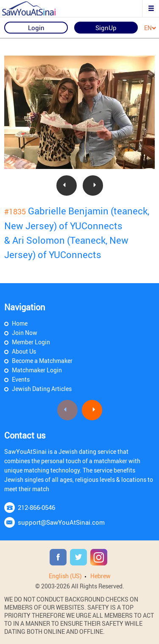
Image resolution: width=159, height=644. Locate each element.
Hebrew (100, 576)
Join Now (25, 333)
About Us (24, 351)
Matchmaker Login (37, 370)
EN (150, 28)
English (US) (65, 576)
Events (21, 379)
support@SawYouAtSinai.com (61, 522)
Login (36, 28)
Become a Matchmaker (42, 361)
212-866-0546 (36, 507)
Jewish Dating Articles (42, 389)
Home (20, 323)
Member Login (31, 342)
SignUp (106, 28)
